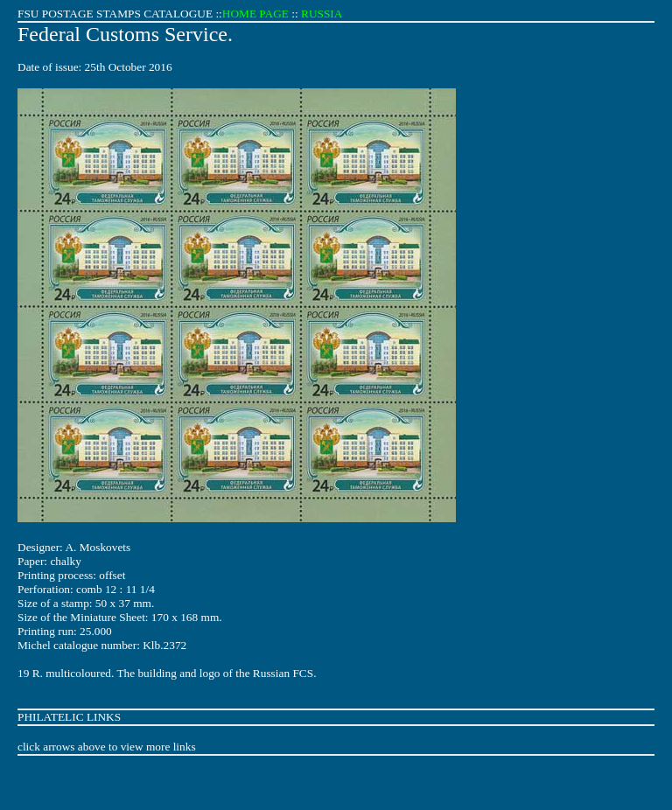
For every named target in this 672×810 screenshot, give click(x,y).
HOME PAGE (255, 14)
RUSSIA (322, 14)
